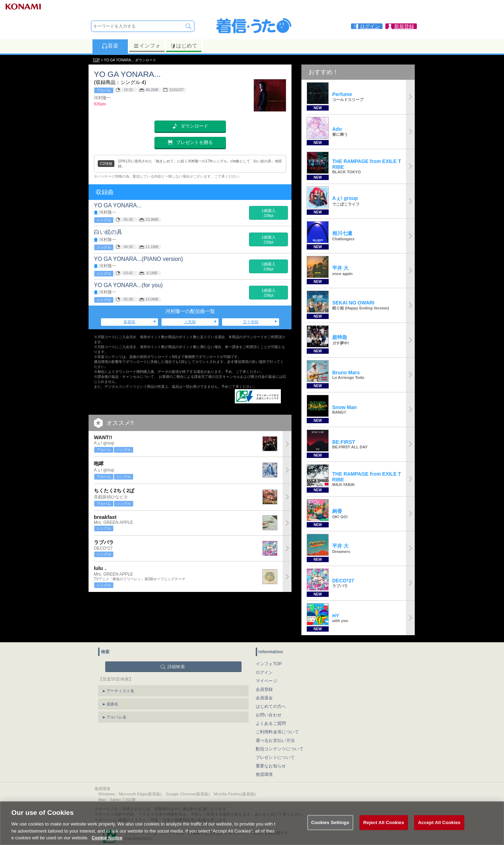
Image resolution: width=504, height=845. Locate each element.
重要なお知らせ (271, 766)
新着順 (129, 322)
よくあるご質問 (271, 723)
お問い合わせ (269, 715)
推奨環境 (264, 774)
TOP (96, 60)
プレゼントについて (275, 757)
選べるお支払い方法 (275, 740)
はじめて (184, 46)
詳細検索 (176, 667)
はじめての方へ (271, 706)
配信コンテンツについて (280, 749)
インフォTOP (269, 664)
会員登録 (264, 689)
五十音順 (251, 322)
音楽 (110, 46)
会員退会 (264, 698)
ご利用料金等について (278, 732)
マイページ (267, 681)
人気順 (190, 322)
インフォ (147, 46)
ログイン (264, 672)
